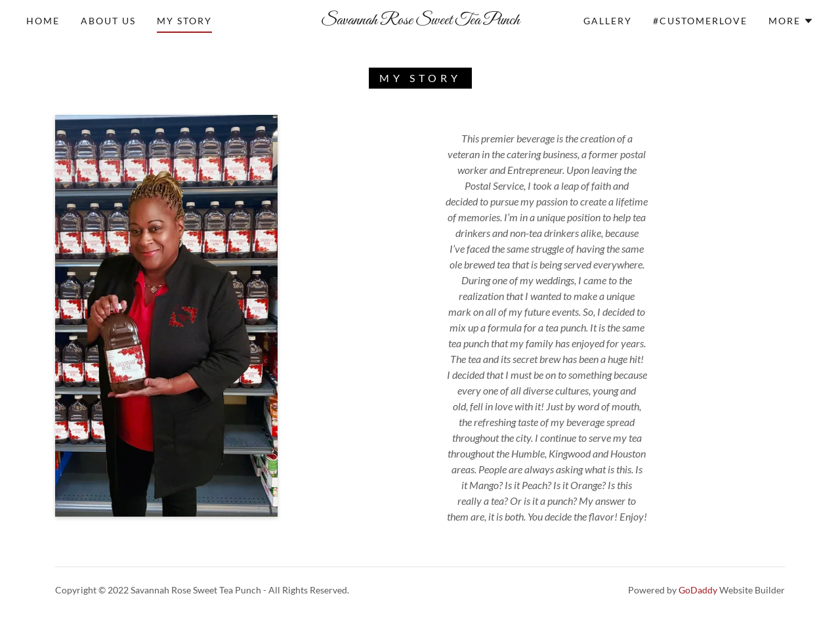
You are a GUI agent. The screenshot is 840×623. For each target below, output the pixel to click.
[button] (791, 21)
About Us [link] (108, 21)
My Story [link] (184, 21)
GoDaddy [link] (698, 590)
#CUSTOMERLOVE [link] (700, 21)
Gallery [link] (608, 21)
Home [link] (43, 21)
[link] (420, 20)
